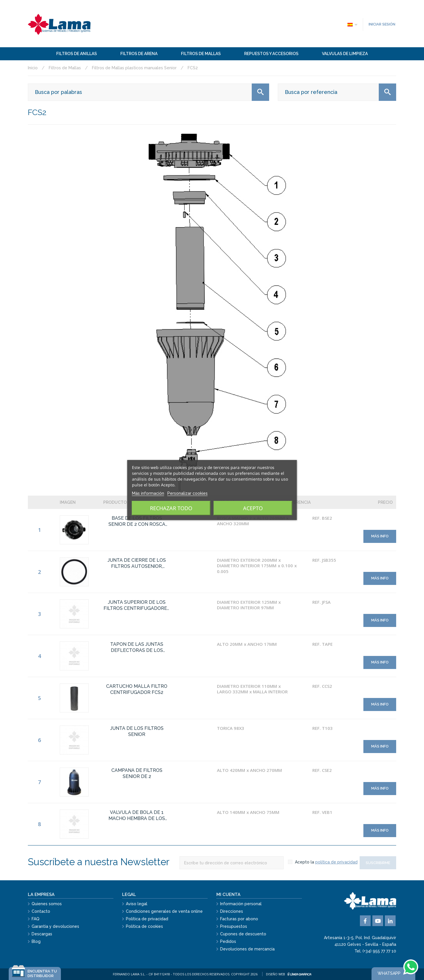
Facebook (365, 921)
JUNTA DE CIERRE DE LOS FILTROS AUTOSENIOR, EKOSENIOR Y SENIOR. (137, 563)
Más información (148, 493)
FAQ (36, 919)
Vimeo (390, 921)
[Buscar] (148, 92)
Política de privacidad (147, 919)
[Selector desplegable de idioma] (352, 24)
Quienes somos (47, 904)
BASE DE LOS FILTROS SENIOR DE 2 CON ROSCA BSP (137, 521)
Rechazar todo (171, 508)
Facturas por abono (239, 919)
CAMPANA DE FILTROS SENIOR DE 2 (137, 773)
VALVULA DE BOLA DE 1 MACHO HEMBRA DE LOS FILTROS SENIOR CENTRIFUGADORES (137, 816)
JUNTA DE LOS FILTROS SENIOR (137, 731)
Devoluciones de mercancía (247, 949)
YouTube (378, 921)
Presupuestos (234, 926)
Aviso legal (137, 904)
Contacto (41, 911)
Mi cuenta (228, 894)
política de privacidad (336, 862)
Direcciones (232, 911)
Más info (380, 536)
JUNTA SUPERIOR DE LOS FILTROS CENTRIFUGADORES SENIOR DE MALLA (137, 606)
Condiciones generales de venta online (164, 911)
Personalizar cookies (187, 493)
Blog (36, 941)
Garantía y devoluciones (55, 926)
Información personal (241, 904)
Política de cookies (144, 926)
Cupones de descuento (243, 934)
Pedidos (228, 941)
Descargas (42, 934)
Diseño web (289, 974)
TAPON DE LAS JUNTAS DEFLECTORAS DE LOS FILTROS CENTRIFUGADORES (137, 648)
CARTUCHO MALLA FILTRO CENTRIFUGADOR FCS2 (137, 689)
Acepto (253, 508)
